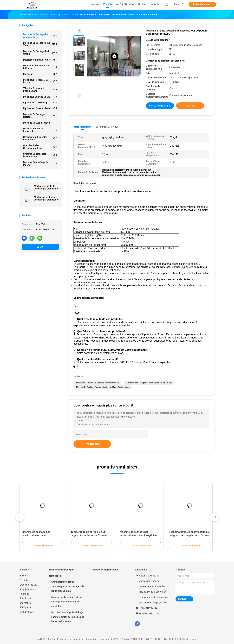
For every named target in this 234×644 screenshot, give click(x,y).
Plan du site (25, 598)
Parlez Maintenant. (202, 4)
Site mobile (25, 603)
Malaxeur (40, 74)
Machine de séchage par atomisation (40, 36)
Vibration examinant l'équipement (40, 90)
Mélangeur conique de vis (40, 97)
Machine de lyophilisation (40, 123)
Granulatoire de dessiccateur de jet (40, 147)
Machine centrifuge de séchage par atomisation (47, 198)
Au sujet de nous (28, 589)
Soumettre (92, 444)
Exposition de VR (28, 585)
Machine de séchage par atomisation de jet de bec (149, 383)
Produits (24, 580)
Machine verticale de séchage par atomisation (47, 187)
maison (23, 576)
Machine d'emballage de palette (40, 164)
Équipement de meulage (40, 103)
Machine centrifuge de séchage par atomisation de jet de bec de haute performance (68, 617)
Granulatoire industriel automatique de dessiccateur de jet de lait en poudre (68, 586)
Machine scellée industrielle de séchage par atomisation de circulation (67, 602)
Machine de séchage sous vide (40, 44)
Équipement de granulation (40, 108)
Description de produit (107, 127)
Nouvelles (24, 594)
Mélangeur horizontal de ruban (40, 81)
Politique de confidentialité (27, 610)
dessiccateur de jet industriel (40, 130)
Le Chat (40, 247)
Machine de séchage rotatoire (40, 116)
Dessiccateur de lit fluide (40, 60)
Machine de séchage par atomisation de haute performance (103, 387)
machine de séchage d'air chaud (40, 53)
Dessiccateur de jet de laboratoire (40, 138)
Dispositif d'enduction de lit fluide (40, 67)
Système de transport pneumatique (40, 155)
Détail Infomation (82, 127)
